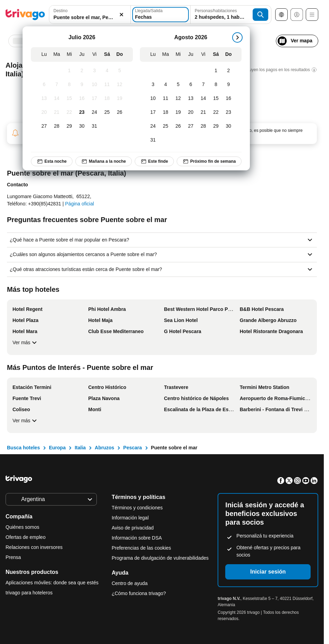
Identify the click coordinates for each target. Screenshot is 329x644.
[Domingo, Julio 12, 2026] (119, 85)
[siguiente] (237, 37)
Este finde (154, 161)
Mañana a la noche (104, 161)
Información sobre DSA (137, 538)
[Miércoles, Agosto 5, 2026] (178, 85)
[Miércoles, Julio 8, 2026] (69, 85)
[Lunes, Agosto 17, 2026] (153, 112)
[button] (90, 15)
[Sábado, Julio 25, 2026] (107, 112)
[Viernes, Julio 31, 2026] (94, 126)
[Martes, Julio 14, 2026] (57, 99)
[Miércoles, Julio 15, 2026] (69, 99)
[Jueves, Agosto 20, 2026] (191, 112)
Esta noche (52, 161)
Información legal (130, 518)
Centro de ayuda (130, 583)
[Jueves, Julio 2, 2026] (82, 71)
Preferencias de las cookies (142, 548)
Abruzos (104, 448)
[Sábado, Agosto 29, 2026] (216, 126)
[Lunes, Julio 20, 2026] (44, 112)
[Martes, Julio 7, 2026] (57, 85)
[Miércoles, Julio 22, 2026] (69, 112)
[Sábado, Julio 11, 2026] (107, 85)
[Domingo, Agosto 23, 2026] (228, 112)
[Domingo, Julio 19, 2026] (119, 99)
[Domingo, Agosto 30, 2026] (228, 126)
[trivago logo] (25, 15)
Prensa (13, 557)
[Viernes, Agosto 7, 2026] (203, 85)
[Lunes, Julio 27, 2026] (44, 126)
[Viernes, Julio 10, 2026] (94, 85)
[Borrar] (121, 15)
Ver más (26, 342)
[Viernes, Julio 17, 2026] (94, 99)
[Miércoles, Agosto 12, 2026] (178, 99)
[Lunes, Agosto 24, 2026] (153, 126)
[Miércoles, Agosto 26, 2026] (178, 126)
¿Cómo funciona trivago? (139, 593)
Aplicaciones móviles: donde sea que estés (52, 583)
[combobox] (90, 15)
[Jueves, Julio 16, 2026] (82, 99)
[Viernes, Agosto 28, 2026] (203, 126)
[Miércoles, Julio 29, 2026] (69, 126)
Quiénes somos (22, 527)
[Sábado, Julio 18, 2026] (107, 99)
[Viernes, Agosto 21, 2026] (203, 112)
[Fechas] (161, 15)
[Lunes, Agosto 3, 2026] (153, 85)
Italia (80, 448)
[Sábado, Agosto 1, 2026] (216, 71)
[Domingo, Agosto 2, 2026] (228, 71)
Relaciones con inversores (34, 547)
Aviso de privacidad (133, 528)
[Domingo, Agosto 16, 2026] (228, 99)
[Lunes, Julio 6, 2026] (44, 85)
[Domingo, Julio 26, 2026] (119, 112)
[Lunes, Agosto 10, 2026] (153, 99)
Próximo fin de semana (209, 161)
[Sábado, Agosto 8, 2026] (216, 85)
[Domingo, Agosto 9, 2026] (228, 85)
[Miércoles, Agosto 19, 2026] (178, 112)
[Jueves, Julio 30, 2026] (82, 126)
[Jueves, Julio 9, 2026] (82, 85)
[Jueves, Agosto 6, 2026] (191, 85)
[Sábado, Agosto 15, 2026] (216, 99)
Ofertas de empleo (26, 537)
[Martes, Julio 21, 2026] (57, 112)
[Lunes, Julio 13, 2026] (44, 99)
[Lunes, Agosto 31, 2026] (153, 140)
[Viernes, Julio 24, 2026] (94, 112)
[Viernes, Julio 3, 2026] (94, 71)
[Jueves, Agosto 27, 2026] (191, 126)
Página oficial (80, 204)
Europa (57, 448)
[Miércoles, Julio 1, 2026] (69, 71)
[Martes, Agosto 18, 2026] (166, 112)
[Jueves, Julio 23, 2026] (82, 112)
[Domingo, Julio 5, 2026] (119, 71)
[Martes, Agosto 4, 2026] (166, 85)
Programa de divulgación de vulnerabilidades (160, 558)
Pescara (133, 448)
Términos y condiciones (137, 508)
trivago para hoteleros (29, 593)
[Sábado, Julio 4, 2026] (107, 71)
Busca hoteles (23, 448)
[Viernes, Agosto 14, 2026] (203, 99)
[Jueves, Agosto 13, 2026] (191, 99)
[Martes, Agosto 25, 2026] (166, 126)
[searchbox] (90, 18)
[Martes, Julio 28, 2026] (57, 126)
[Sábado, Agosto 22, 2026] (216, 112)
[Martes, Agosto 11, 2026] (166, 99)
